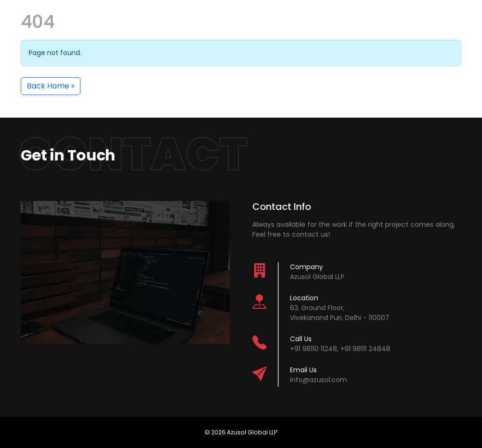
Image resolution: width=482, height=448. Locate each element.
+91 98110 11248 (313, 349)
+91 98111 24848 (365, 349)
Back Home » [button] (51, 86)
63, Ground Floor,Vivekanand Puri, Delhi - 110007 (340, 313)
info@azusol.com (318, 380)
